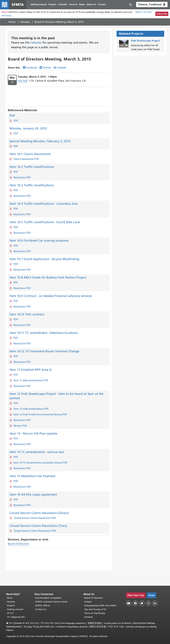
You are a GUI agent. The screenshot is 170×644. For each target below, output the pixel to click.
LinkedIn (62, 68)
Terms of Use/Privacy (95, 613)
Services (11, 602)
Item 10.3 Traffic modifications (32, 185)
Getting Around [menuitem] (39, 5)
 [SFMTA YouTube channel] (129, 603)
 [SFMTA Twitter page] (142, 603)
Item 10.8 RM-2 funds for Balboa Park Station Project (48, 278)
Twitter (47, 68)
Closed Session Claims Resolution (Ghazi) (39, 513)
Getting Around (15, 609)
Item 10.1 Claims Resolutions (30, 154)
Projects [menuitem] (53, 5)
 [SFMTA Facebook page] (135, 603)
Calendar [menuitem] (63, 5)
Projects (11, 606)
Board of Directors (18, 544)
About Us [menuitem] (92, 5)
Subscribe (162, 14)
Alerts (5, 12)
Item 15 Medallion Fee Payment (32, 476)
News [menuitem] (82, 5)
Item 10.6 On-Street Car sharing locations (39, 241)
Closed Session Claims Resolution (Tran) (38, 526)
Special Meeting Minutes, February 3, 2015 (40, 141)
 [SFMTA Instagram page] (148, 603)
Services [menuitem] (73, 5)
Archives (88, 617)
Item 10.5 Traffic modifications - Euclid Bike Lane (45, 222)
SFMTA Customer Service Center (51, 602)
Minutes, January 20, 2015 (28, 129)
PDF (12, 116)
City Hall (23, 81)
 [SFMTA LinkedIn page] (155, 603)
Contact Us (41, 609)
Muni (10, 598)
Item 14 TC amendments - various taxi (37, 452)
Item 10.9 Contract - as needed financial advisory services (51, 296)
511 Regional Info (16, 617)
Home (12, 22)
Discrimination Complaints (48, 598)
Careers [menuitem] (102, 5)
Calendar (25, 22)
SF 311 (10, 613)
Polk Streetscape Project (145, 41)
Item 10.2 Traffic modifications (32, 167)
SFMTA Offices (42, 606)
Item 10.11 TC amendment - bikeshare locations (44, 333)
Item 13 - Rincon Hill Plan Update (33, 434)
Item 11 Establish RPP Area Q (31, 370)
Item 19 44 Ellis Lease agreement (33, 495)
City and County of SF (95, 609)
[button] (152, 5)
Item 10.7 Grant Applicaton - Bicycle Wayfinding (44, 259)
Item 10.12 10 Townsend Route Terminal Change (44, 351)
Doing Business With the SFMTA (100, 606)
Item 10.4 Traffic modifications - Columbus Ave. (44, 204)
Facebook (32, 68)
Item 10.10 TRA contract (27, 315)
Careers (88, 602)
